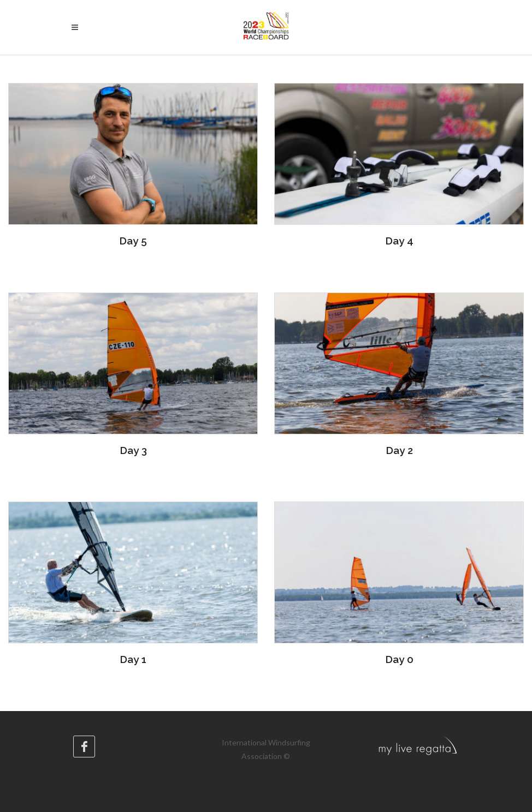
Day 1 (133, 659)
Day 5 (133, 241)
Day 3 (133, 450)
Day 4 (399, 241)
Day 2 (399, 450)
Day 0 (399, 659)
